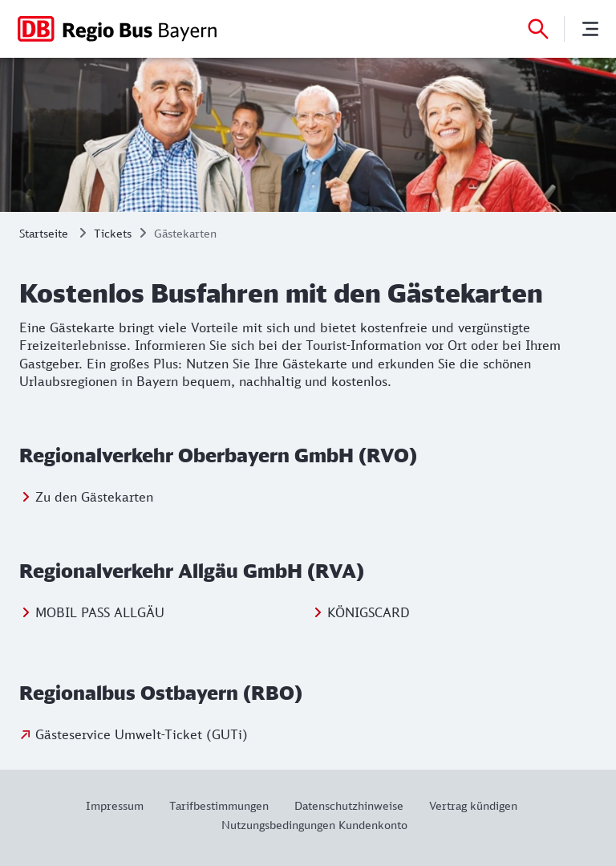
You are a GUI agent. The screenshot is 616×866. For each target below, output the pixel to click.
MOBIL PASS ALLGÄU (100, 612)
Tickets (113, 233)
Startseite (44, 233)
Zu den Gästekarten (94, 497)
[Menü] (590, 29)
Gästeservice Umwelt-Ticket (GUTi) (142, 734)
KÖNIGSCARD (369, 612)
